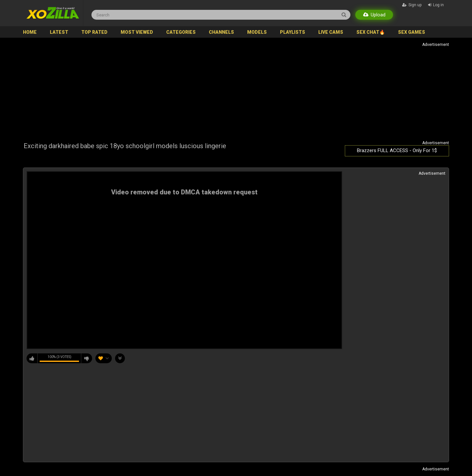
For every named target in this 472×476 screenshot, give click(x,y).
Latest (59, 32)
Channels (221, 32)
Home (30, 32)
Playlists (293, 32)
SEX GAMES (412, 32)
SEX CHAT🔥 (371, 32)
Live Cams (331, 32)
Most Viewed (137, 32)
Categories (181, 32)
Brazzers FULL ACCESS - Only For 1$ (397, 150)
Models (257, 32)
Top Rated (94, 32)
